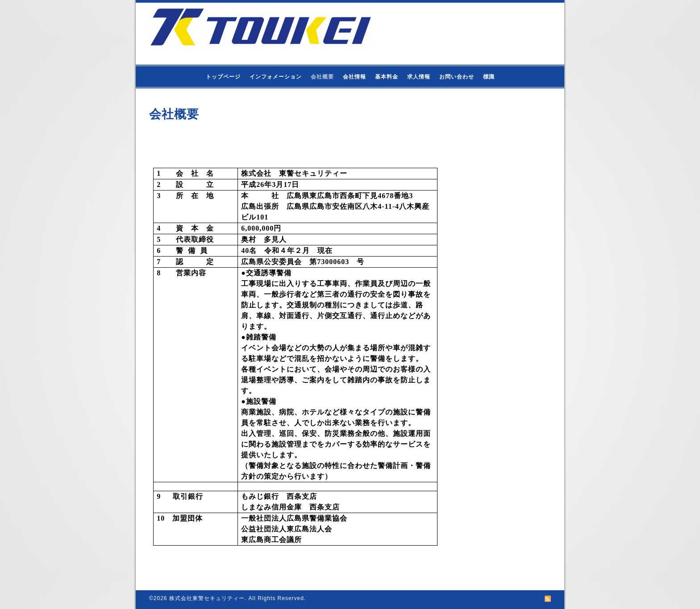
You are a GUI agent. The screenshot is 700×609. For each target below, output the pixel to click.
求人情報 (419, 77)
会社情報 (354, 77)
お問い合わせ (457, 77)
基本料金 (387, 77)
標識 (489, 77)
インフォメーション (276, 77)
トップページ (223, 77)
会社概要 (322, 77)
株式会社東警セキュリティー (207, 598)
